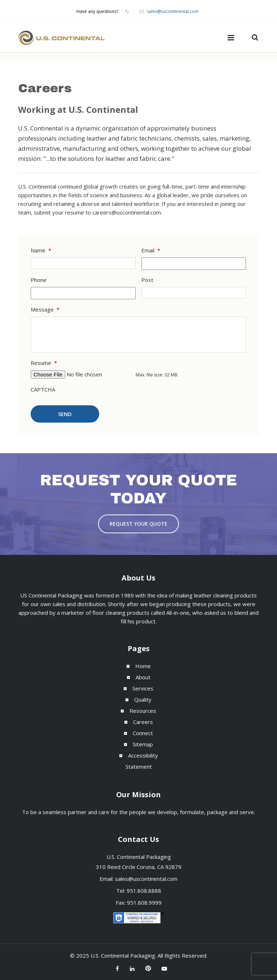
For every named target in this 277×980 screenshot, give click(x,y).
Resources (143, 711)
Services (143, 688)
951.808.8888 (144, 891)
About (143, 677)
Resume (44, 363)
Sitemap (143, 744)
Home (143, 666)
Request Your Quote (138, 524)
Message (45, 310)
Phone (39, 280)
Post (147, 280)
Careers (143, 722)
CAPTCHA (43, 390)
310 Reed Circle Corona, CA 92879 (139, 867)
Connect (143, 733)
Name (41, 250)
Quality (143, 699)
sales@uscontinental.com (173, 11)
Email (151, 250)
